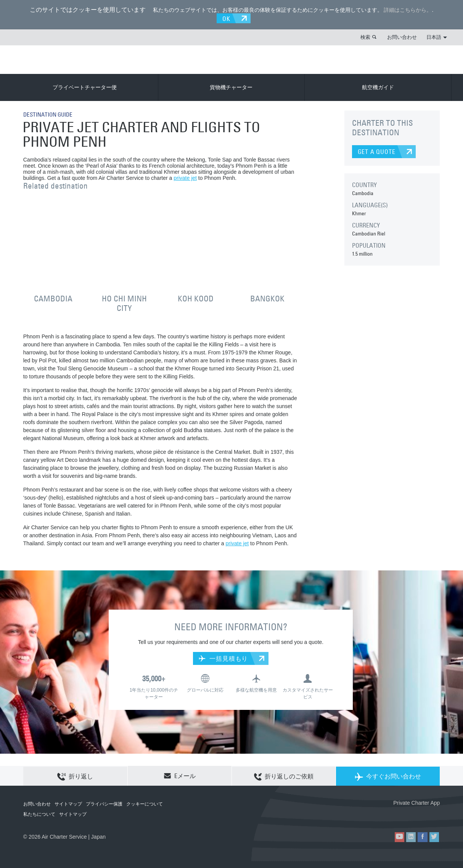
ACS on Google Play (424, 815)
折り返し (75, 776)
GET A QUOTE (377, 151)
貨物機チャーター (231, 87)
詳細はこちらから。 (408, 10)
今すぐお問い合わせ (388, 776)
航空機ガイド (378, 87)
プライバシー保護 (104, 804)
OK (227, 18)
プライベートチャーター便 (85, 87)
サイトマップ (68, 804)
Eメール (180, 775)
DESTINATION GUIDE (50, 114)
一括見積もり (223, 658)
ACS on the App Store (389, 815)
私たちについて (39, 814)
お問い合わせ (402, 37)
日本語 (437, 37)
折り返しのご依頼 (284, 776)
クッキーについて (145, 804)
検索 (365, 37)
